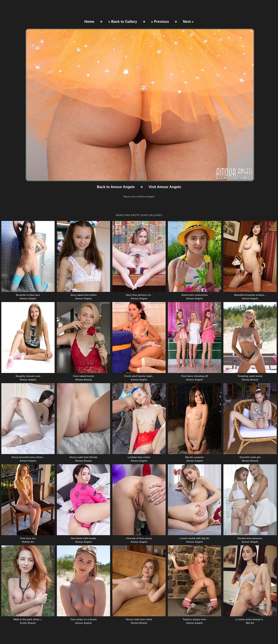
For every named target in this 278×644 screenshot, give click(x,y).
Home (89, 22)
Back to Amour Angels (116, 187)
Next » (188, 22)
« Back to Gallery (123, 22)
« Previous (160, 22)
